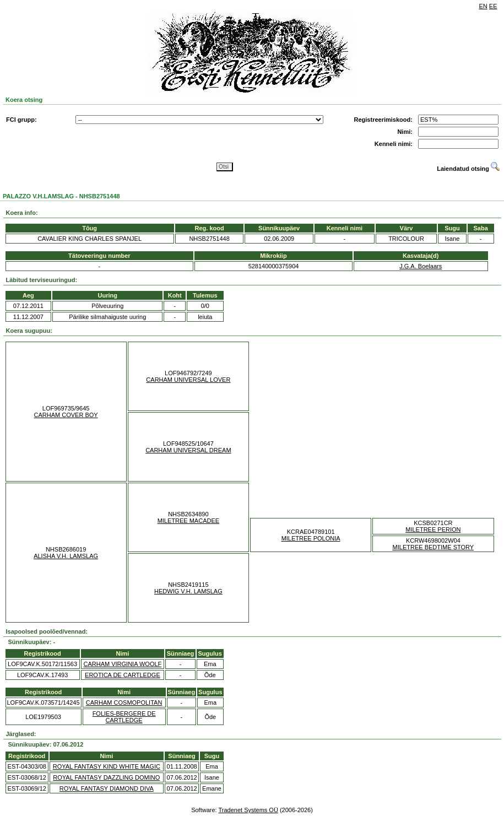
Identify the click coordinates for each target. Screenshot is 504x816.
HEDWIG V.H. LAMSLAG (188, 591)
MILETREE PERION (433, 529)
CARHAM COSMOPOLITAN (124, 702)
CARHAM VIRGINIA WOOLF (123, 664)
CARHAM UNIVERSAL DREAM (188, 450)
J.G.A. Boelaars (421, 266)
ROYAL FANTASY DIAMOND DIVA (107, 788)
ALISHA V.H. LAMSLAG (66, 556)
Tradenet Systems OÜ (248, 810)
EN (483, 6)
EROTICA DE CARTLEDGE (123, 675)
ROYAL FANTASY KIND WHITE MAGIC (107, 766)
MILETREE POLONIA (311, 538)
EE (493, 6)
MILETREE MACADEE (188, 521)
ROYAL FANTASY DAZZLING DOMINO (106, 777)
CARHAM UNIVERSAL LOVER (188, 380)
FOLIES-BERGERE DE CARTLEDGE (124, 717)
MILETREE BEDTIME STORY (433, 547)
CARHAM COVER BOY (66, 415)
